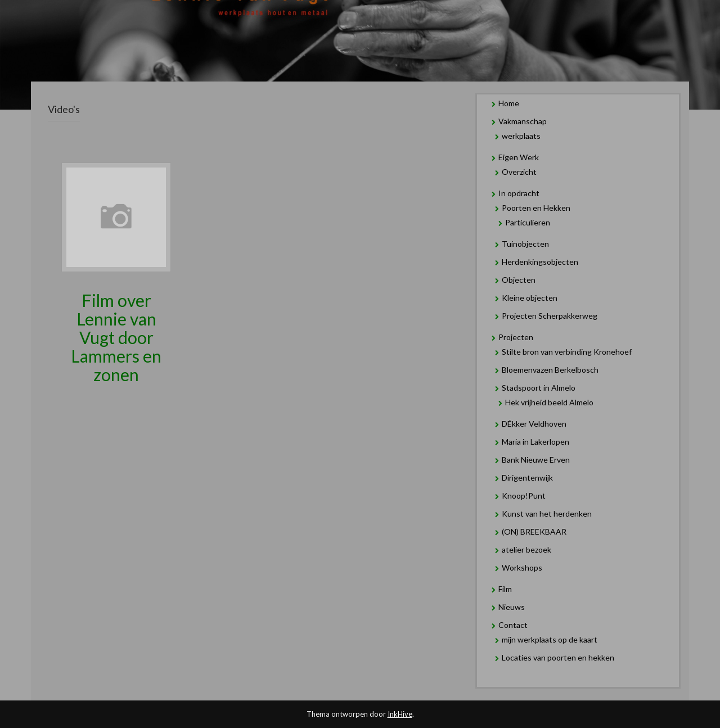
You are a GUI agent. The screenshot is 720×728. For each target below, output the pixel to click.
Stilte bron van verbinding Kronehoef (567, 352)
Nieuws (512, 607)
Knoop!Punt (524, 496)
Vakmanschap (523, 121)
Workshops (522, 568)
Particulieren (528, 222)
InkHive (400, 714)
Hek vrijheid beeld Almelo (549, 402)
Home (509, 103)
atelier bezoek (526, 550)
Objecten (519, 280)
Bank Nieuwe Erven (536, 460)
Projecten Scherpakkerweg (550, 316)
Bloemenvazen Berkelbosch (550, 370)
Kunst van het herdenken (547, 514)
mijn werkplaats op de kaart (550, 639)
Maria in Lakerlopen (535, 442)
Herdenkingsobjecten (540, 262)
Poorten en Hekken (536, 208)
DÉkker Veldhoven (534, 424)
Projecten (516, 337)
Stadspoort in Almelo (539, 388)
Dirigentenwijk (527, 478)
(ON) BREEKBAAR (534, 532)
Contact (513, 625)
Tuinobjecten (525, 244)
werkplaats (521, 136)
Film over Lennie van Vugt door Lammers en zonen (116, 337)
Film (505, 589)
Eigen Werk (519, 157)
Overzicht (519, 172)
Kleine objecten (530, 298)
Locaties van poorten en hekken (558, 657)
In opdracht (519, 193)
